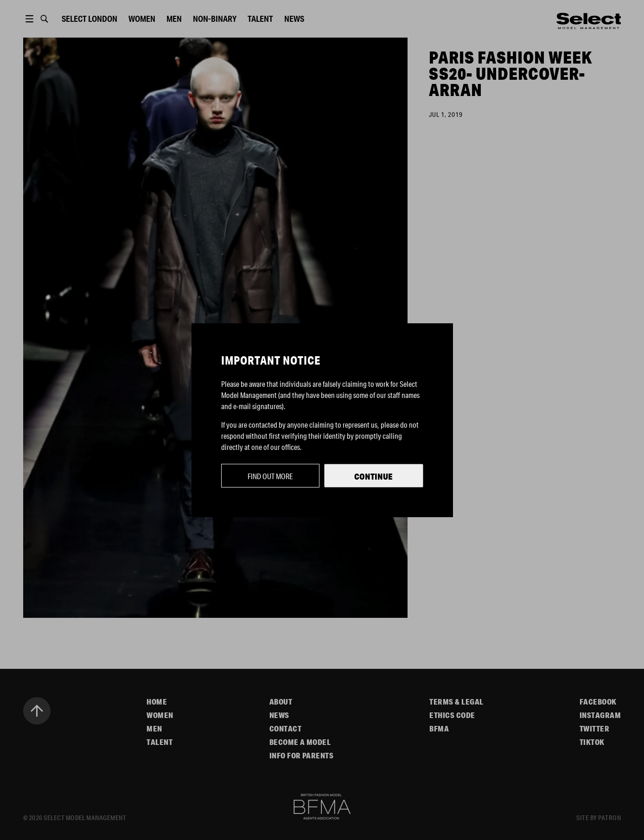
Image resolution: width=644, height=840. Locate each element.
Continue (373, 476)
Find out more (270, 476)
